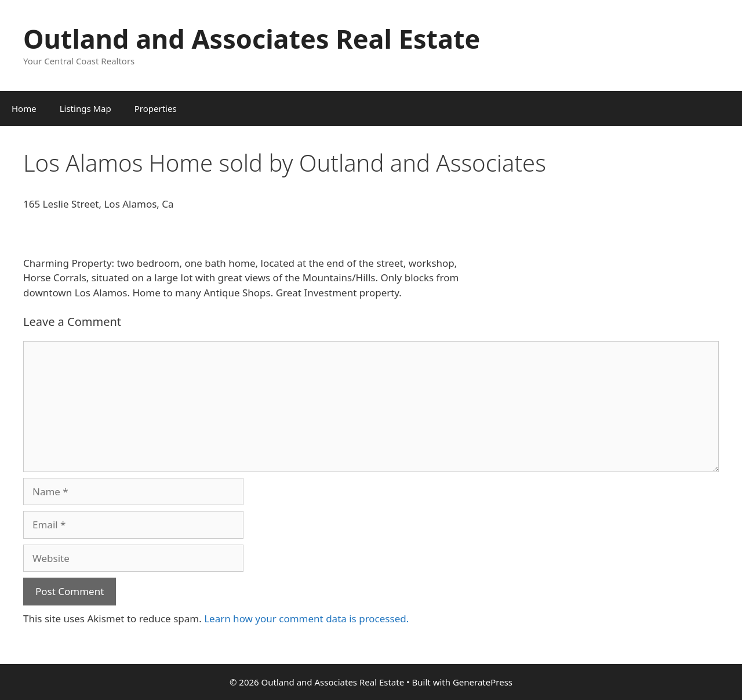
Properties (156, 108)
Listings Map (86, 108)
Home (24, 108)
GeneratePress (483, 682)
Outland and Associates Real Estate (252, 39)
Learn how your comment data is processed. (306, 619)
